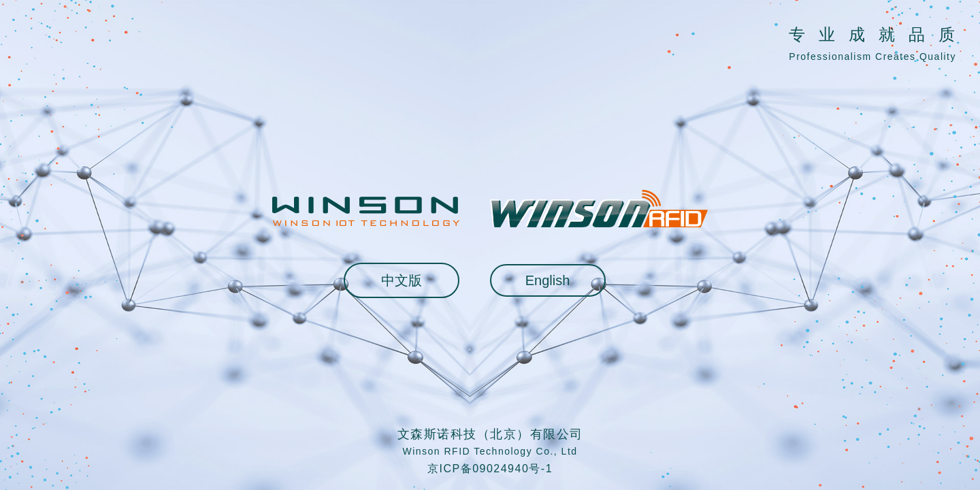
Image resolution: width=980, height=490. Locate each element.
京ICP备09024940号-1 (490, 469)
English (548, 280)
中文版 (402, 280)
